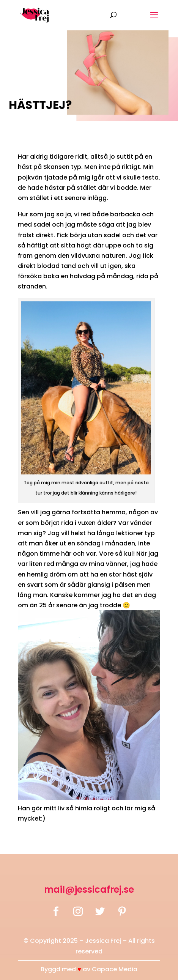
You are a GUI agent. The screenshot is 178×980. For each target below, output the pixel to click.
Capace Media (115, 969)
